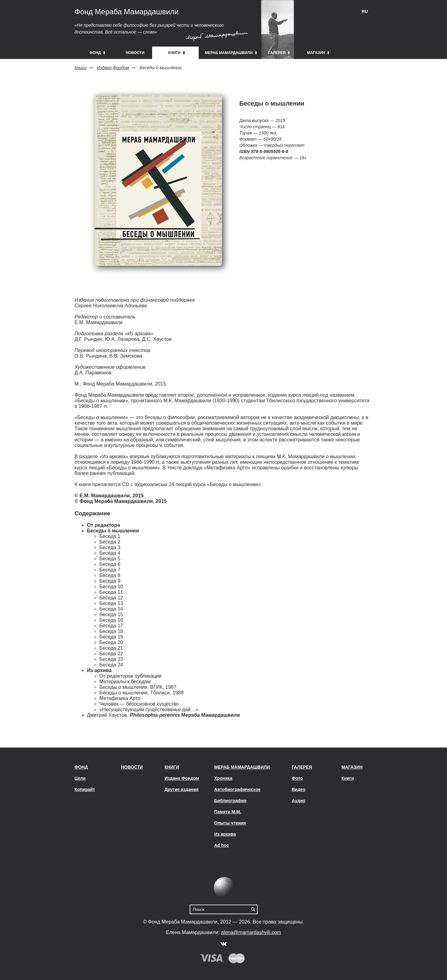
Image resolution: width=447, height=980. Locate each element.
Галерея (302, 767)
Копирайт (85, 789)
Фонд (81, 767)
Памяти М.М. (228, 812)
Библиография (230, 801)
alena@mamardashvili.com (251, 932)
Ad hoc (221, 845)
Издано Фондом (113, 68)
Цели (80, 778)
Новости (132, 767)
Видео (299, 789)
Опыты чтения (230, 823)
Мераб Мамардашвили (242, 767)
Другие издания (182, 789)
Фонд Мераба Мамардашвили (126, 12)
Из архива (225, 834)
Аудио (299, 801)
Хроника (223, 778)
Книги (80, 68)
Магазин (352, 767)
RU (365, 11)
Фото (297, 778)
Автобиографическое (237, 789)
